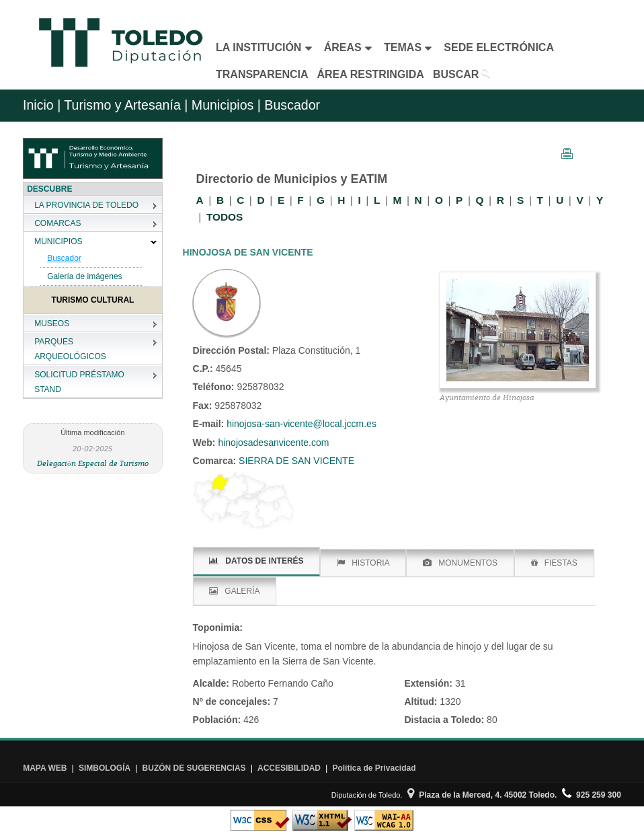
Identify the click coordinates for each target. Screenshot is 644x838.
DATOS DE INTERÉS (256, 561)
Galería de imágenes (84, 276)
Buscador (64, 258)
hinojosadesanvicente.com (273, 443)
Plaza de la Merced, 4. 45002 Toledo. (482, 795)
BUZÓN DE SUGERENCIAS (194, 768)
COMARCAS (57, 223)
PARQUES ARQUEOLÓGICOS (70, 349)
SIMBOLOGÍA (105, 768)
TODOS (225, 217)
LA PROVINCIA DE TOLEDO (86, 205)
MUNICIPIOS (58, 241)
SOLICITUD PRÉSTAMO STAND (79, 382)
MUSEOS (52, 323)
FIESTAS (554, 563)
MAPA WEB (45, 768)
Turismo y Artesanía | (126, 105)
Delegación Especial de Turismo (93, 463)
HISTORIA (363, 563)
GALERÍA (234, 591)
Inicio (38, 105)
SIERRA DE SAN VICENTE (295, 461)
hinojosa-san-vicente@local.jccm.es (301, 424)
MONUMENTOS (460, 563)
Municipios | (224, 105)
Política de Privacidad (374, 768)
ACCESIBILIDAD (289, 768)
